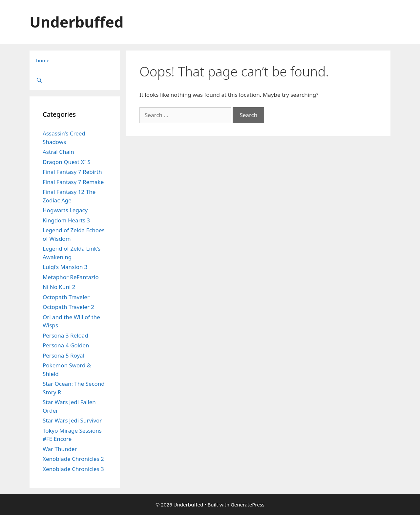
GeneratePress (248, 505)
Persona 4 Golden (66, 345)
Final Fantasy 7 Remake (73, 182)
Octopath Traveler (66, 297)
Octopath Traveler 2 (68, 307)
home (43, 60)
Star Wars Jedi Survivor (72, 420)
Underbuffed (76, 22)
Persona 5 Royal (63, 355)
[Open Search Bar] (75, 80)
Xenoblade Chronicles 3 (73, 469)
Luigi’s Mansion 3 (65, 267)
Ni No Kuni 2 (59, 287)
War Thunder (60, 449)
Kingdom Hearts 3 (66, 220)
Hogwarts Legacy (65, 210)
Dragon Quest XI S (67, 162)
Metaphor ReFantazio (71, 277)
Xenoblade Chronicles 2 (73, 459)
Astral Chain (58, 152)
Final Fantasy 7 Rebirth (72, 172)
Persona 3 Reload (65, 335)
